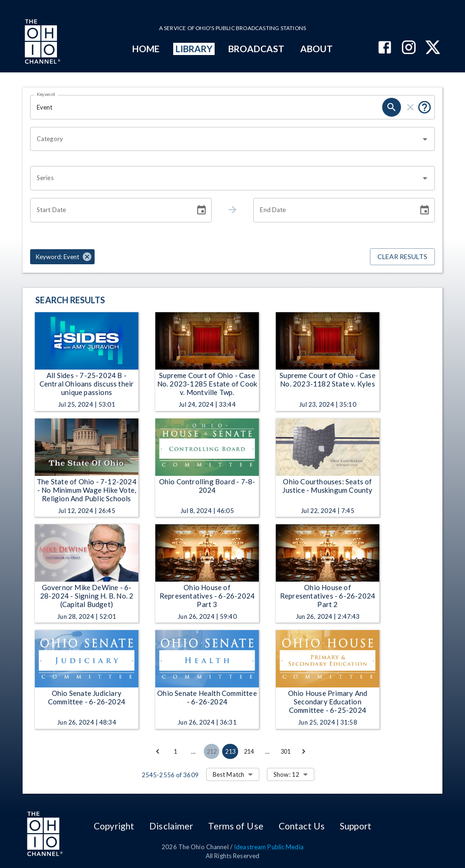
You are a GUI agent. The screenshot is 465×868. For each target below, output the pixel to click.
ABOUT (317, 49)
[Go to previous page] (158, 751)
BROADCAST (257, 49)
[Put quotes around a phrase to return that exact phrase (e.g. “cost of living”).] (425, 107)
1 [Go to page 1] (176, 751)
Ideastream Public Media (269, 847)
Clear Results (402, 257)
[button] (62, 257)
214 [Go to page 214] (249, 751)
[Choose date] (201, 210)
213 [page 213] (230, 751)
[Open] (425, 139)
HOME (146, 49)
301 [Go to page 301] (286, 751)
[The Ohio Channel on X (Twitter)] (433, 48)
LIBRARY (194, 49)
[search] (392, 107)
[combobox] (225, 139)
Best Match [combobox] (228, 774)
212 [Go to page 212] (212, 751)
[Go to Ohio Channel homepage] (41, 43)
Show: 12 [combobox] (286, 774)
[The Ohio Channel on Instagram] (409, 48)
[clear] (410, 107)
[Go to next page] (304, 751)
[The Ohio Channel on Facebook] (385, 48)
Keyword (46, 94)
